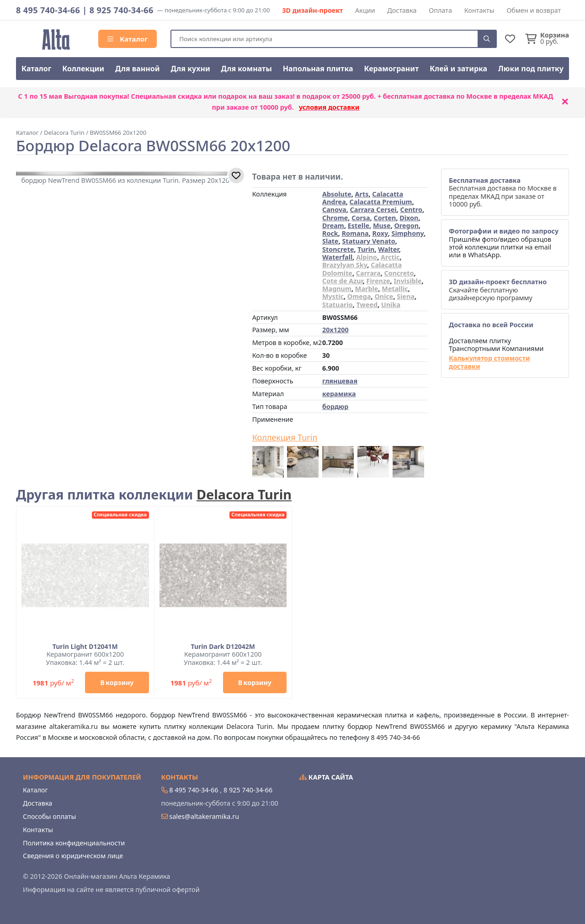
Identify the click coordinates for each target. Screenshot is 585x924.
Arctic (390, 257)
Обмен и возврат (534, 10)
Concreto (399, 273)
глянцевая (340, 381)
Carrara (368, 273)
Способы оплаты (49, 816)
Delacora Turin (244, 494)
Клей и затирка (458, 69)
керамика (339, 394)
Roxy (380, 233)
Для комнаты (247, 69)
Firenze (378, 281)
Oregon (406, 226)
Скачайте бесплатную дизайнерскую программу (498, 290)
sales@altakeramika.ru (204, 816)
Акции (365, 10)
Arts (362, 194)
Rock (330, 233)
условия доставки (329, 107)
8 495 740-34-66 (48, 10)
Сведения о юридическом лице (73, 856)
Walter (388, 249)
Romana (355, 233)
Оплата (440, 10)
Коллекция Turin (285, 438)
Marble (367, 289)
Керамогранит (391, 69)
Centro (411, 210)
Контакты (479, 10)
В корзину (117, 682)
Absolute (337, 194)
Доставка (402, 10)
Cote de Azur (343, 281)
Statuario (338, 305)
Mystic (333, 296)
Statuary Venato (369, 241)
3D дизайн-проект (312, 10)
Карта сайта (326, 777)
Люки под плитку (531, 69)
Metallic (395, 289)
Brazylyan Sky (345, 265)
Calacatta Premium (381, 202)
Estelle (359, 226)
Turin (366, 249)
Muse (382, 226)
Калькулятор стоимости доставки (489, 362)
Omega (359, 296)
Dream (333, 226)
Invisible (407, 281)
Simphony (407, 233)
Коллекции (83, 69)
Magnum (337, 289)
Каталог (128, 39)
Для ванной (138, 69)
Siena (406, 296)
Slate (330, 241)
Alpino (367, 257)
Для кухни (190, 69)
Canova (334, 210)
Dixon (409, 218)
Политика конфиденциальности (74, 843)
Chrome (335, 218)
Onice (384, 296)
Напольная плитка (318, 69)
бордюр (335, 406)
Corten (385, 218)
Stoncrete (338, 249)
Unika (391, 305)
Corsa (361, 218)
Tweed (367, 305)
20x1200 (335, 330)
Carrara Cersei (373, 210)
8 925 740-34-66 (122, 10)
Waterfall (337, 257)
